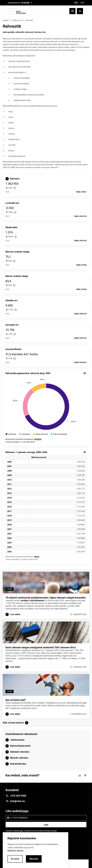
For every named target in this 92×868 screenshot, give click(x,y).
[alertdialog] (35, 850)
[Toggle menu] (80, 11)
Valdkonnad (17, 20)
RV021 (37, 557)
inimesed (29, 32)
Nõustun (34, 859)
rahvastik (20, 32)
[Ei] (85, 775)
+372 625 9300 (18, 796)
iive (44, 32)
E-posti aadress (20, 818)
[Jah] (80, 775)
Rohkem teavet (15, 851)
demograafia (9, 32)
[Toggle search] (72, 11)
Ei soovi (15, 859)
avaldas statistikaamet (33, 600)
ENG (82, 3)
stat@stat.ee (17, 801)
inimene (38, 32)
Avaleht (6, 20)
